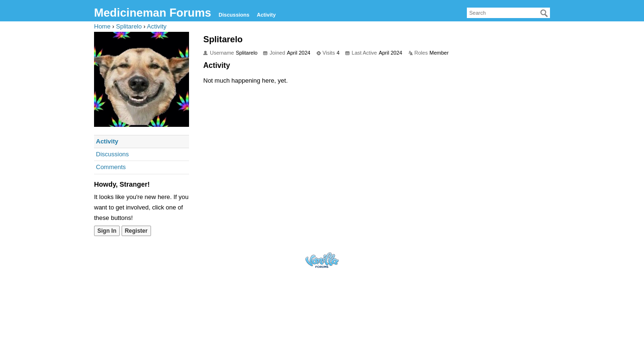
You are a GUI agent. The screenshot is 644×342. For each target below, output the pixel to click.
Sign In (107, 231)
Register (136, 231)
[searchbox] (508, 13)
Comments (111, 167)
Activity (266, 15)
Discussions (234, 15)
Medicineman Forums (153, 13)
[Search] (544, 13)
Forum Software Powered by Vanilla (322, 260)
